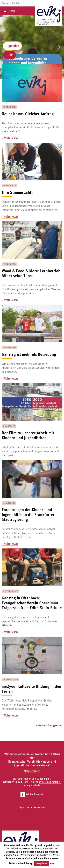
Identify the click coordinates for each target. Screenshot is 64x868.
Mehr (52, 863)
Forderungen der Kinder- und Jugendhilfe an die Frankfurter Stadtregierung (28, 514)
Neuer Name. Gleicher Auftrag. (28, 114)
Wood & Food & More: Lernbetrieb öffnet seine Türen (31, 273)
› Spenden (12, 46)
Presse (5, 3)
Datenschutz (39, 807)
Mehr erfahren (32, 771)
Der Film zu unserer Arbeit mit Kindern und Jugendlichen (28, 435)
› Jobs (9, 55)
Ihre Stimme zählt (17, 192)
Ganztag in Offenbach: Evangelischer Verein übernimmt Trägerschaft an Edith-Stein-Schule (32, 603)
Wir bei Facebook (32, 794)
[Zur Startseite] (49, 15)
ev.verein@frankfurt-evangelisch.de (43, 783)
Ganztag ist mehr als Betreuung (29, 354)
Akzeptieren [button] (41, 863)
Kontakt (16, 3)
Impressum (24, 807)
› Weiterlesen (10, 138)
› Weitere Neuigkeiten (49, 725)
